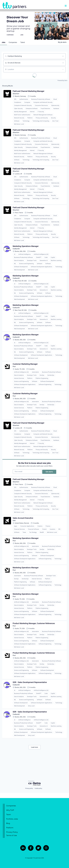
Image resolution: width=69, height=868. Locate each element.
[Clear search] (63, 56)
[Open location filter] (63, 69)
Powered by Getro (62, 81)
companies (13, 42)
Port (15, 373)
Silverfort (16, 94)
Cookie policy (38, 788)
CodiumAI (17, 253)
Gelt (15, 532)
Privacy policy (29, 788)
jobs (3, 42)
